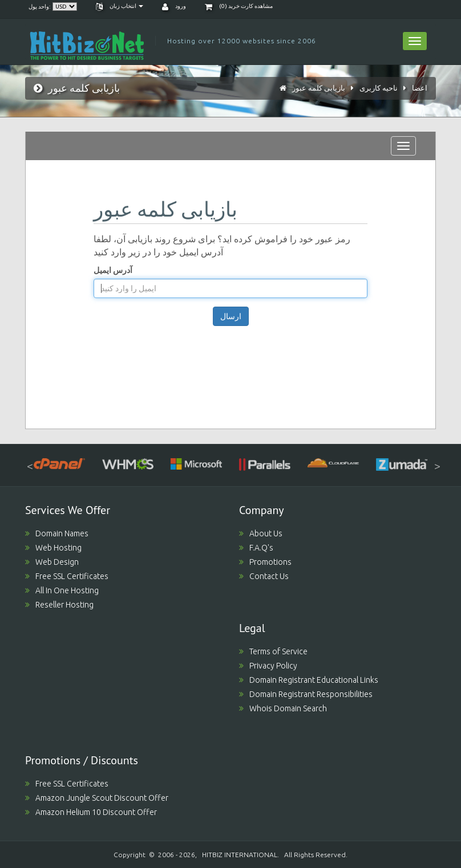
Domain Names (57, 533)
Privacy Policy (268, 666)
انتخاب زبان (120, 6)
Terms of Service (273, 651)
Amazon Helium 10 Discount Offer (91, 812)
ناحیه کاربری (379, 88)
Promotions (265, 562)
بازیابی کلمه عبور (319, 88)
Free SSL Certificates (67, 576)
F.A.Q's (256, 548)
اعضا (420, 88)
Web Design (52, 562)
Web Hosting (53, 548)
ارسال (231, 316)
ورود (174, 6)
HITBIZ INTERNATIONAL (240, 855)
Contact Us (264, 576)
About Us (261, 533)
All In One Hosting (62, 590)
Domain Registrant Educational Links (309, 680)
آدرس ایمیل (113, 270)
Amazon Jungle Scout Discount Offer (97, 798)
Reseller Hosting (59, 605)
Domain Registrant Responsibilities (306, 694)
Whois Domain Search (283, 708)
